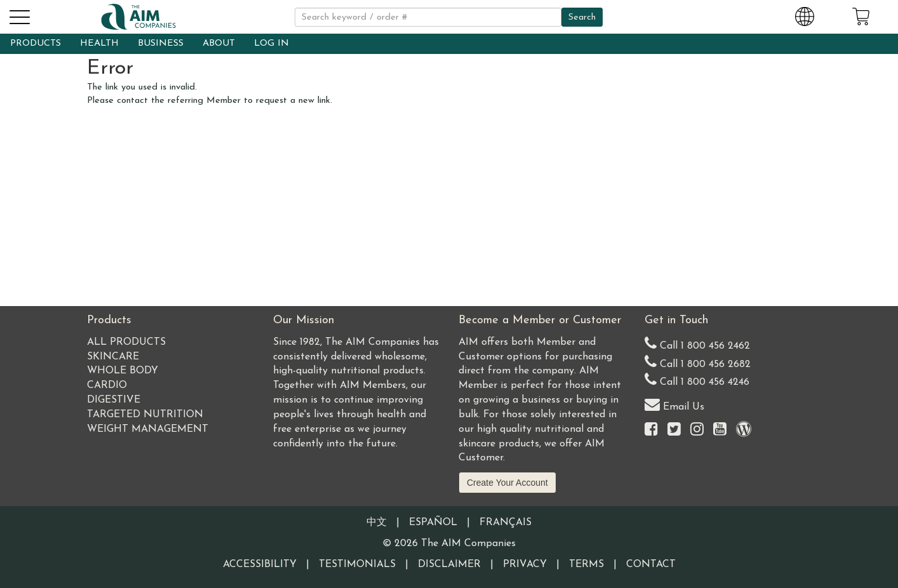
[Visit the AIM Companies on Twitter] (674, 430)
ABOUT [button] (219, 43)
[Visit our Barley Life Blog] (744, 430)
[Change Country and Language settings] (805, 15)
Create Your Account (507, 483)
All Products (126, 342)
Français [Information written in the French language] (506, 523)
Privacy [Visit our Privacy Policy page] (525, 565)
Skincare (113, 357)
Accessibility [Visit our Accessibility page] (260, 565)
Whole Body (123, 371)
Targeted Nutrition (145, 415)
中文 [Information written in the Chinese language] (377, 523)
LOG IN (271, 43)
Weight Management (148, 429)
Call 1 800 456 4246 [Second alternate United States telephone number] (697, 379)
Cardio (107, 385)
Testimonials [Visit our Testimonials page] (357, 565)
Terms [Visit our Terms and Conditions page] (586, 565)
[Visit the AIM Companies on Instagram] (697, 430)
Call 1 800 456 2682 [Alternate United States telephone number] (698, 362)
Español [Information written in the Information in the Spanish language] (433, 523)
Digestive (114, 400)
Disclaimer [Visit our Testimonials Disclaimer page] (449, 565)
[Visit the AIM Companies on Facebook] (651, 430)
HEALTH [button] (99, 43)
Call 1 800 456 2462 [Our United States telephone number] (697, 343)
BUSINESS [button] (161, 43)
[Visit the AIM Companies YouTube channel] (720, 430)
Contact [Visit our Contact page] (651, 565)
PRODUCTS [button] (36, 43)
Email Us (674, 404)
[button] (19, 15)
